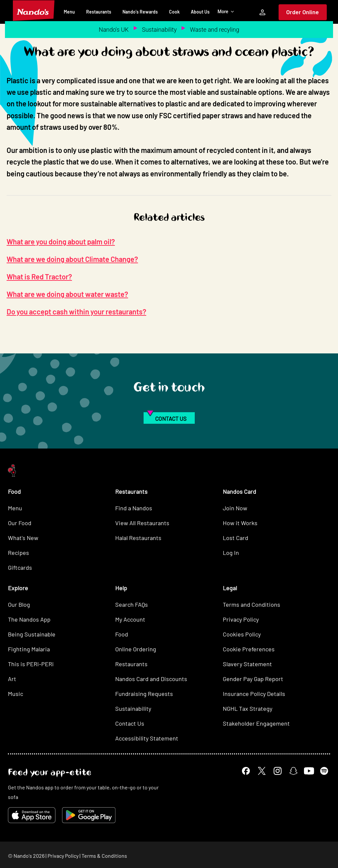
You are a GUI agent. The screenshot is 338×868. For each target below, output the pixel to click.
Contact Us (130, 723)
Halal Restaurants (138, 538)
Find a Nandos (134, 508)
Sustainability (159, 30)
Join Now (235, 508)
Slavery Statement (247, 664)
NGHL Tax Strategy (248, 708)
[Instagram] (278, 771)
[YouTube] (309, 771)
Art (12, 679)
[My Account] (262, 12)
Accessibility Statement (147, 738)
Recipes (18, 553)
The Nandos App (29, 619)
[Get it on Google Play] (89, 815)
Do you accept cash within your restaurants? (76, 311)
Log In (231, 553)
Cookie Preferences (249, 649)
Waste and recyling (215, 30)
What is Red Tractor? (39, 276)
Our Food (20, 523)
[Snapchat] (293, 771)
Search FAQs (132, 604)
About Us (200, 12)
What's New (23, 538)
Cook (174, 12)
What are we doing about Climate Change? (72, 259)
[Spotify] (324, 771)
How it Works (240, 523)
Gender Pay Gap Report (253, 679)
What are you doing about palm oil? (61, 241)
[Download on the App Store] (32, 815)
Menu (69, 12)
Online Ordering (136, 649)
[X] (262, 771)
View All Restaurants (142, 523)
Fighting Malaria (29, 649)
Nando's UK (114, 30)
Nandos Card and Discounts (151, 679)
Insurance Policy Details (254, 694)
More (226, 12)
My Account (130, 619)
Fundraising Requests (144, 694)
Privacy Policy (241, 619)
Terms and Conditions (252, 604)
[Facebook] (246, 771)
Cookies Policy (242, 634)
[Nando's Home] (34, 11)
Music (16, 694)
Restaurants (99, 12)
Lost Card (236, 538)
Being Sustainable (32, 634)
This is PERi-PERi (31, 664)
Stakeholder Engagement (256, 723)
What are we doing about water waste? (67, 294)
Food (122, 634)
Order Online (303, 12)
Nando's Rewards (140, 12)
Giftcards (20, 567)
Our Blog (19, 604)
